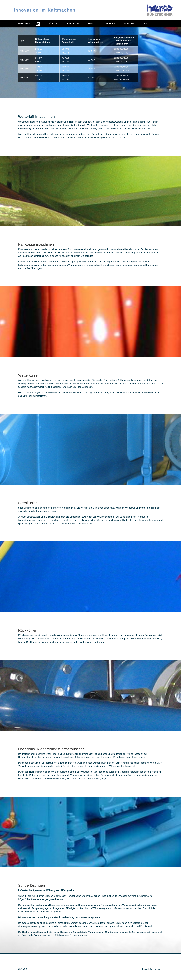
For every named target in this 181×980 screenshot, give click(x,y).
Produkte (72, 24)
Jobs (145, 24)
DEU (21, 24)
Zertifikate (129, 24)
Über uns (54, 24)
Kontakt (91, 24)
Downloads (110, 24)
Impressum (157, 969)
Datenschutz (147, 969)
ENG (27, 24)
